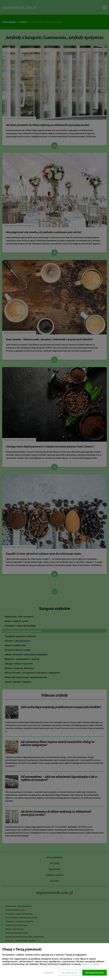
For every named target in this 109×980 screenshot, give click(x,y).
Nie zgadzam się (69, 973)
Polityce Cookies (90, 964)
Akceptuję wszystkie (95, 973)
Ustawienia (49, 973)
